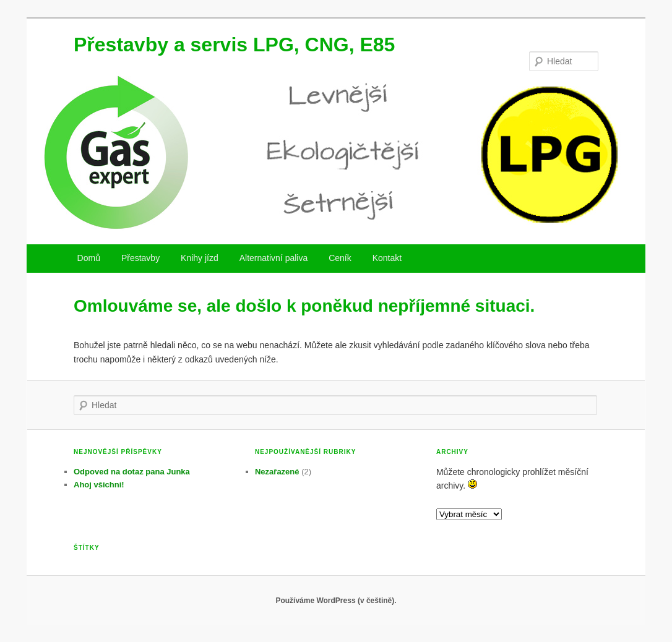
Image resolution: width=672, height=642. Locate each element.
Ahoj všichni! (99, 485)
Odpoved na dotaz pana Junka (132, 472)
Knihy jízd (200, 258)
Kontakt (387, 258)
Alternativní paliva (274, 258)
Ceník (340, 258)
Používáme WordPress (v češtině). (336, 601)
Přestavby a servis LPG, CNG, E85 (234, 45)
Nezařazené (277, 472)
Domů (89, 258)
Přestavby (140, 258)
